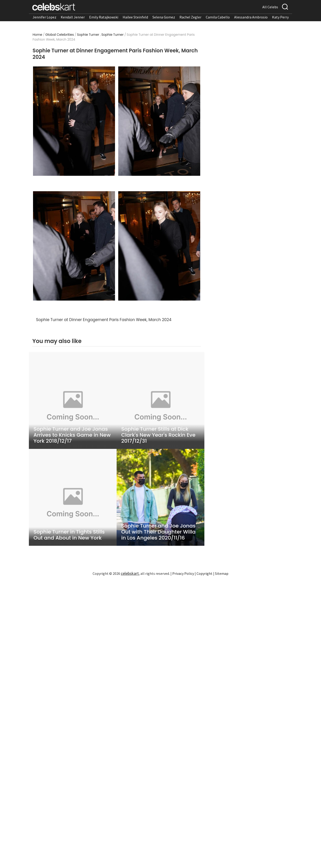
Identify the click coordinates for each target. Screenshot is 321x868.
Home (37, 35)
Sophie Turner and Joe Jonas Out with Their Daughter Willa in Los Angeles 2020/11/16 (158, 532)
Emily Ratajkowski (104, 17)
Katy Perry (280, 17)
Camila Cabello (218, 17)
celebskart (130, 573)
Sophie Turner (88, 35)
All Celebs (270, 7)
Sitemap (222, 573)
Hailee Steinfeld (135, 17)
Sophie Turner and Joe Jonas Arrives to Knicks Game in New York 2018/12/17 (72, 435)
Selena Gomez (164, 17)
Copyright (204, 573)
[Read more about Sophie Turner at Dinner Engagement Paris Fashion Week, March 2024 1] (74, 121)
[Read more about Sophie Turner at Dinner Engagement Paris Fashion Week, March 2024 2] (159, 121)
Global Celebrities (60, 35)
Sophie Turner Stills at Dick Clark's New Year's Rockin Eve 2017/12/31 (158, 435)
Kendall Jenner (73, 17)
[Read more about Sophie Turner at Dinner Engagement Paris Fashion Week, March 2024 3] (74, 246)
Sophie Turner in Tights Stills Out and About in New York (69, 535)
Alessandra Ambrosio (251, 17)
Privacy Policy (183, 573)
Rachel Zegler (190, 17)
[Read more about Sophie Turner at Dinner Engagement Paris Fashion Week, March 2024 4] (159, 246)
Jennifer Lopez (44, 17)
